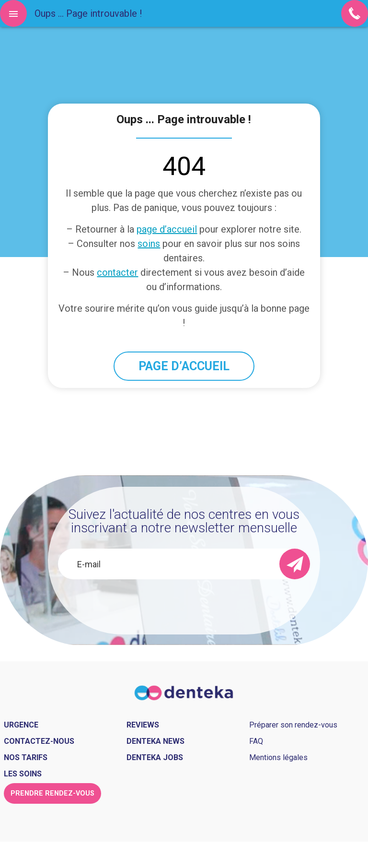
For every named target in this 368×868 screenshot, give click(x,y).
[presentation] (184, 605)
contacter (117, 272)
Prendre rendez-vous (52, 793)
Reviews (143, 725)
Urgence (21, 725)
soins (149, 244)
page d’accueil (167, 229)
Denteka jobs (155, 757)
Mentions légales (278, 757)
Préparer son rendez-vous (293, 725)
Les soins (23, 774)
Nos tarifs (26, 757)
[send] (295, 564)
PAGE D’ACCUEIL (184, 366)
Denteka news (155, 741)
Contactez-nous (39, 741)
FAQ (256, 741)
